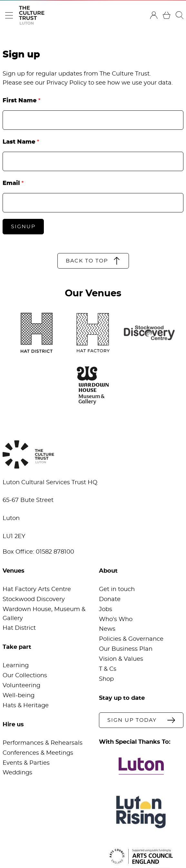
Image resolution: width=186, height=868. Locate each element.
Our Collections (25, 676)
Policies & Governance (131, 639)
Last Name (19, 142)
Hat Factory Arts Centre (37, 589)
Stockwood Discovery (34, 599)
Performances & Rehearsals (43, 743)
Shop (106, 679)
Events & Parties (26, 763)
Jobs (106, 609)
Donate (110, 599)
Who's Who (116, 619)
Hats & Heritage (26, 706)
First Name (20, 101)
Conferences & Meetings (38, 753)
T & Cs (108, 669)
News (107, 629)
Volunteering (21, 686)
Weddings (17, 773)
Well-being (19, 696)
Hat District (19, 628)
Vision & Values (121, 659)
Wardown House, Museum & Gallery (44, 614)
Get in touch (117, 589)
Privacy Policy (67, 83)
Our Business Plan (126, 649)
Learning (16, 666)
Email (11, 183)
